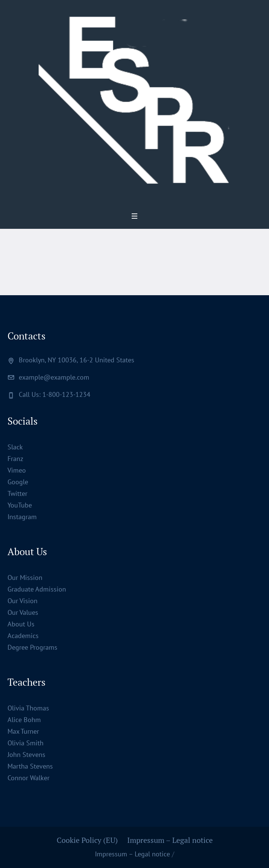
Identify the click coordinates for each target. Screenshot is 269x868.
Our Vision (23, 601)
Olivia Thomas (28, 708)
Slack (15, 447)
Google (18, 482)
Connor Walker (29, 778)
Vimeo (17, 470)
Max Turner (23, 731)
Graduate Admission (37, 589)
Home (111, 266)
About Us (21, 624)
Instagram (22, 517)
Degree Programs (32, 647)
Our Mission (25, 577)
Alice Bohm (24, 720)
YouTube (20, 505)
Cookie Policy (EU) (87, 840)
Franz (15, 459)
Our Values (23, 612)
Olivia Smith (26, 743)
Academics (23, 636)
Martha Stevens (30, 766)
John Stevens (26, 755)
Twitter (17, 493)
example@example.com (54, 377)
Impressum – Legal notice (170, 840)
